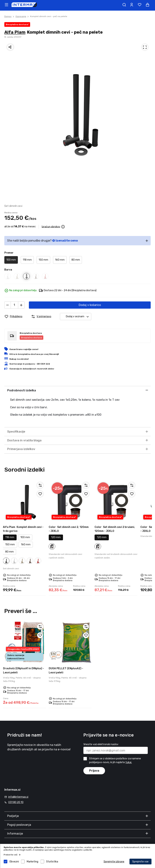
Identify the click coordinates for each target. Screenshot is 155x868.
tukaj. (129, 762)
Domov (8, 16)
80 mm (76, 260)
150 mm (43, 260)
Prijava (94, 771)
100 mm (11, 260)
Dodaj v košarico (90, 305)
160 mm (60, 260)
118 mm (27, 260)
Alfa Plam (15, 32)
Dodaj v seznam (78, 317)
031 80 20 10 (16, 802)
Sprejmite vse (140, 862)
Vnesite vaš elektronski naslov (101, 744)
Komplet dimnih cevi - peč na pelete (49, 16)
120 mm (56, 537)
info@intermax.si (18, 797)
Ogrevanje (21, 16)
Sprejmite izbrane (114, 862)
